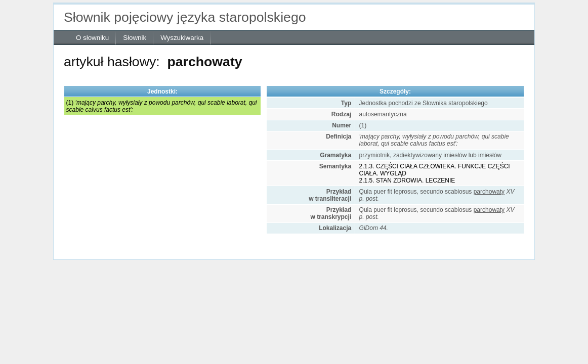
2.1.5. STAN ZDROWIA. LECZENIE (407, 180)
